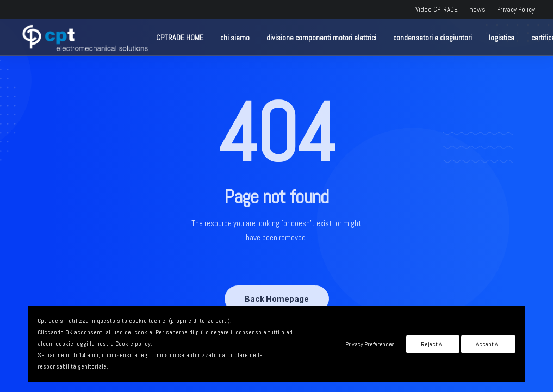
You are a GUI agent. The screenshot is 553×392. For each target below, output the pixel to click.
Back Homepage (277, 299)
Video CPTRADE (437, 10)
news (477, 10)
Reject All (433, 344)
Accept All (488, 344)
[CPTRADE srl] (84, 38)
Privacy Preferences (370, 344)
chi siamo (235, 38)
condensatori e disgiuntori (433, 38)
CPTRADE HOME (180, 38)
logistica (502, 38)
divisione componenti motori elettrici (321, 38)
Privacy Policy (516, 10)
